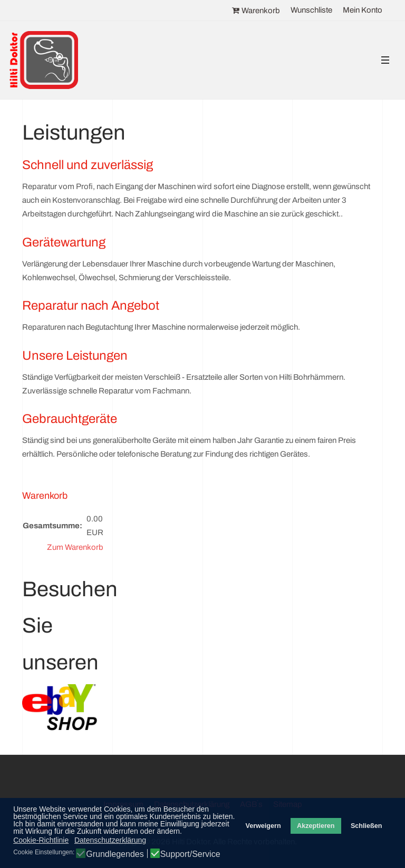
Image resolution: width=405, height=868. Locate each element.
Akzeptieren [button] (316, 826)
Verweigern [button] (263, 826)
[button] (385, 60)
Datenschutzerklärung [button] (110, 840)
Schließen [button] (367, 826)
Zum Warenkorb (75, 547)
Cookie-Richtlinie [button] (41, 840)
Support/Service (190, 854)
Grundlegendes (115, 854)
